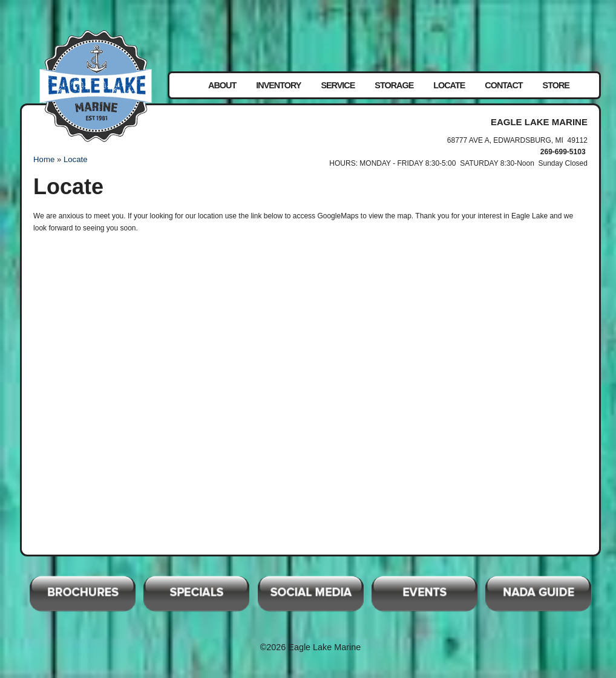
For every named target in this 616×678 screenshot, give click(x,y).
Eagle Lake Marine (96, 86)
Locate (449, 85)
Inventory (278, 85)
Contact (503, 85)
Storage (394, 85)
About (222, 85)
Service (338, 85)
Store (556, 85)
